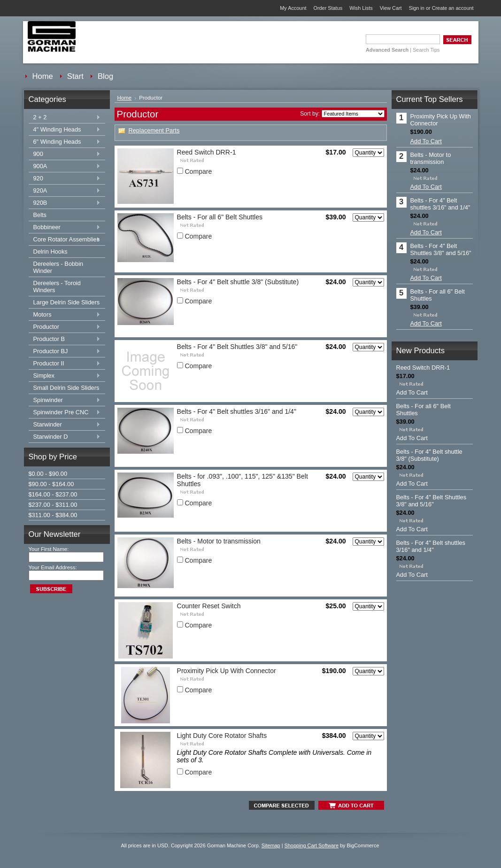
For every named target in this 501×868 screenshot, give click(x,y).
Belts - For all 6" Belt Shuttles (220, 217)
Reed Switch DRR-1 (207, 152)
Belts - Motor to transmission (219, 541)
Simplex (65, 376)
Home (125, 98)
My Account (293, 8)
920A (65, 191)
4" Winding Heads (65, 130)
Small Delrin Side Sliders (66, 388)
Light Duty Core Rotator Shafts (222, 736)
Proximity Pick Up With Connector (227, 671)
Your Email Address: (53, 567)
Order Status (328, 8)
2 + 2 (65, 118)
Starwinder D (65, 437)
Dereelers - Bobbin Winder (58, 267)
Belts (40, 215)
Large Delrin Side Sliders (67, 302)
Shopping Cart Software (312, 845)
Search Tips (426, 50)
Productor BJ (65, 352)
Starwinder (65, 425)
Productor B (65, 339)
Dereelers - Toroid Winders (57, 287)
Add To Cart (426, 141)
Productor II (65, 364)
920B (65, 203)
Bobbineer (65, 228)
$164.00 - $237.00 (53, 494)
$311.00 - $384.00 (53, 515)
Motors (65, 315)
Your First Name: (49, 549)
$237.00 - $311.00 (53, 505)
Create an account (453, 8)
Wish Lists (361, 8)
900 (65, 154)
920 (65, 179)
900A (65, 167)
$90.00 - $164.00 (51, 484)
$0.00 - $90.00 (48, 474)
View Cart (391, 8)
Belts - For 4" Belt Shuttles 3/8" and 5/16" (237, 347)
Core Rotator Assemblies (65, 240)
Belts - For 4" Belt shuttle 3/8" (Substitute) (238, 282)
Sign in (417, 8)
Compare (198, 171)
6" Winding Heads (65, 142)
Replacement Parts (154, 130)
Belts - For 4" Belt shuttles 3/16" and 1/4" (237, 411)
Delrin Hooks (50, 252)
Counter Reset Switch (209, 606)
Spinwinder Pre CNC (65, 413)
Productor (65, 327)
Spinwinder (65, 400)
